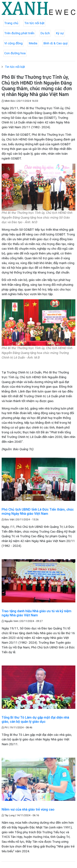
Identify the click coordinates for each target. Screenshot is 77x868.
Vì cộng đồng (13, 43)
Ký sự (60, 33)
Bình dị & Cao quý (55, 43)
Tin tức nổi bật (34, 23)
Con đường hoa (15, 53)
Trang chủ (11, 23)
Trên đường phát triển (19, 33)
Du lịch (45, 33)
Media (33, 43)
